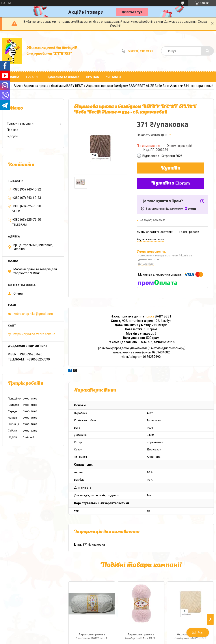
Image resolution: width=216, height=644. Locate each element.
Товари (32, 77)
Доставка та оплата (63, 77)
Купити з (171, 183)
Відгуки (12, 136)
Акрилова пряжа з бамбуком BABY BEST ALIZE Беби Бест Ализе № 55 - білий (92, 637)
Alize (17, 86)
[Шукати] (207, 51)
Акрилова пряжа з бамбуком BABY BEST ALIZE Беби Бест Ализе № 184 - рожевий (141, 637)
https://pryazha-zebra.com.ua (34, 334)
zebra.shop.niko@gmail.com (33, 314)
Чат (198, 633)
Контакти (113, 77)
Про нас (92, 77)
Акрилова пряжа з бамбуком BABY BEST (53, 86)
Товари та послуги (20, 123)
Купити (170, 168)
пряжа (150, 316)
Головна (12, 77)
